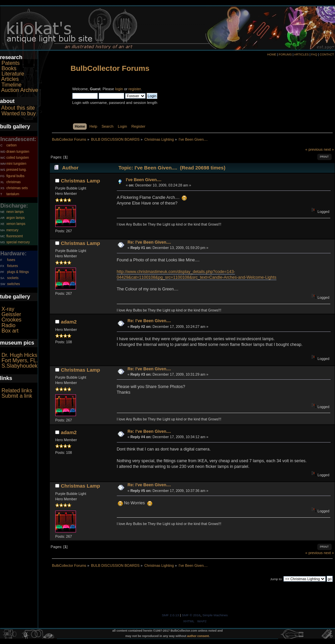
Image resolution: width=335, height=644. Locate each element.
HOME (272, 54)
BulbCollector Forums (110, 68)
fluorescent (15, 236)
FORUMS (285, 54)
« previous (314, 149)
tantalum (13, 194)
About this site (18, 108)
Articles (10, 79)
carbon (12, 145)
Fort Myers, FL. (19, 360)
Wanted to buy (19, 113)
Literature (13, 74)
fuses (11, 260)
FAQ (314, 54)
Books (9, 68)
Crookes (11, 320)
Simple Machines (215, 615)
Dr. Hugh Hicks (19, 355)
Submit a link (17, 396)
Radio (8, 325)
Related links (17, 391)
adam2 (69, 322)
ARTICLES (302, 54)
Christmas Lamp (80, 181)
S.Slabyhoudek (19, 366)
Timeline (11, 85)
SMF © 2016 (191, 615)
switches (13, 284)
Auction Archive (20, 90)
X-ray (8, 309)
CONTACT (327, 54)
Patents (10, 63)
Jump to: (276, 579)
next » (329, 149)
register (135, 89)
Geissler (11, 314)
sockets (13, 278)
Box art (10, 331)
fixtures (12, 266)
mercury (12, 230)
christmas (14, 182)
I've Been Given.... (144, 180)
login (119, 89)
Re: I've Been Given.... (149, 242)
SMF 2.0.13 (170, 615)
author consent (198, 636)
